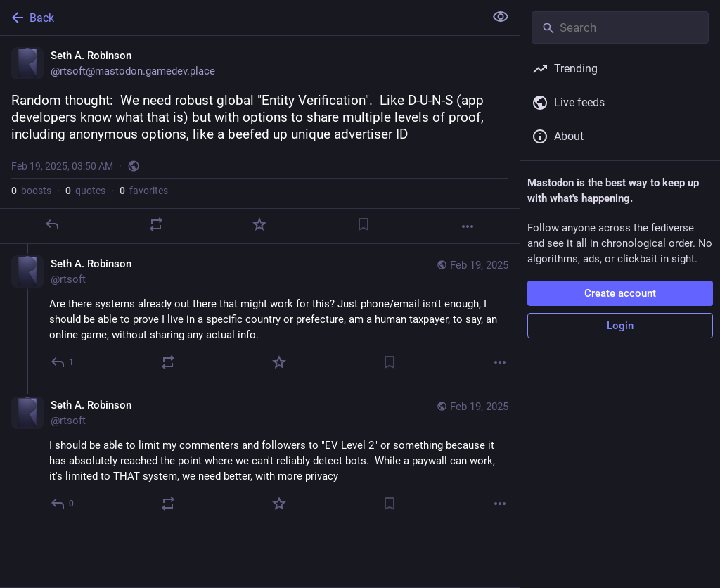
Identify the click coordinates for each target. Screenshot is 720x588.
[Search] (620, 27)
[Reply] (52, 224)
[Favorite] (259, 224)
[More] (468, 226)
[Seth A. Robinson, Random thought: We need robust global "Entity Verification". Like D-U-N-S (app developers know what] (260, 140)
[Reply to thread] (63, 362)
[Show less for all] (501, 17)
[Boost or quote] (156, 224)
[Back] (241, 18)
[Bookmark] (364, 224)
